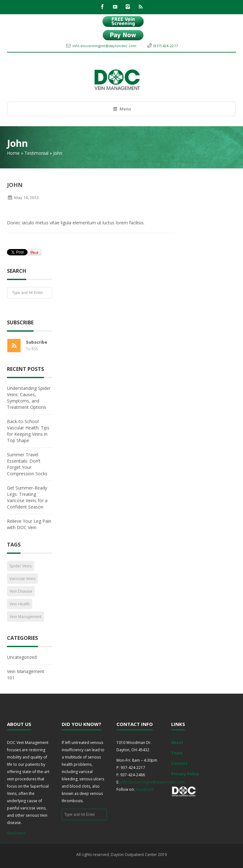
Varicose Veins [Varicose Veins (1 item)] (22, 579)
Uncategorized (22, 657)
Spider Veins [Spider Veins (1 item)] (21, 566)
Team (177, 753)
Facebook (145, 789)
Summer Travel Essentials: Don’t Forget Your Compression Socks (27, 464)
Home (13, 153)
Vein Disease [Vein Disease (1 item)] (21, 591)
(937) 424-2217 (166, 46)
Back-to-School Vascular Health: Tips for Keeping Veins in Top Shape (28, 431)
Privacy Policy (185, 774)
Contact (179, 763)
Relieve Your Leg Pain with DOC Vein (29, 524)
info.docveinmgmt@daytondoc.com (105, 46)
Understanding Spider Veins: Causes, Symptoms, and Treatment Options (29, 398)
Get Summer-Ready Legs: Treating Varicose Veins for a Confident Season (27, 497)
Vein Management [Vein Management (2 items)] (25, 617)
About (177, 743)
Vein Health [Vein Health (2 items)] (20, 604)
